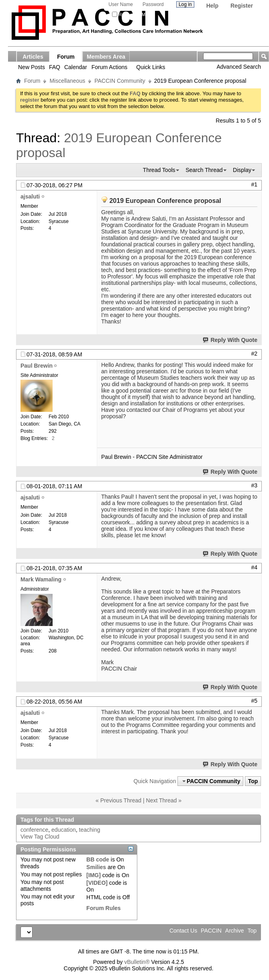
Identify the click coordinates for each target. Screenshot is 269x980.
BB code (98, 859)
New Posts (32, 67)
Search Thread (204, 170)
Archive (235, 931)
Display (242, 170)
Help (212, 6)
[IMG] (94, 875)
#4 (254, 567)
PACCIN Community (120, 81)
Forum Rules (104, 908)
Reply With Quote (230, 340)
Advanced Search (239, 67)
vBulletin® (137, 962)
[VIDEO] (97, 883)
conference (34, 830)
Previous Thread (121, 800)
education (64, 830)
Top (253, 781)
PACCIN (211, 931)
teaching (90, 830)
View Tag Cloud (40, 837)
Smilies (96, 867)
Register (242, 6)
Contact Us (183, 931)
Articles (33, 57)
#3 (254, 485)
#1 (254, 184)
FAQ (55, 67)
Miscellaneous (67, 81)
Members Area (106, 57)
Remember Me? (131, 14)
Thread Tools (159, 170)
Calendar (76, 67)
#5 (254, 701)
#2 (254, 354)
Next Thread (162, 800)
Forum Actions (109, 67)
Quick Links (151, 67)
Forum (66, 57)
